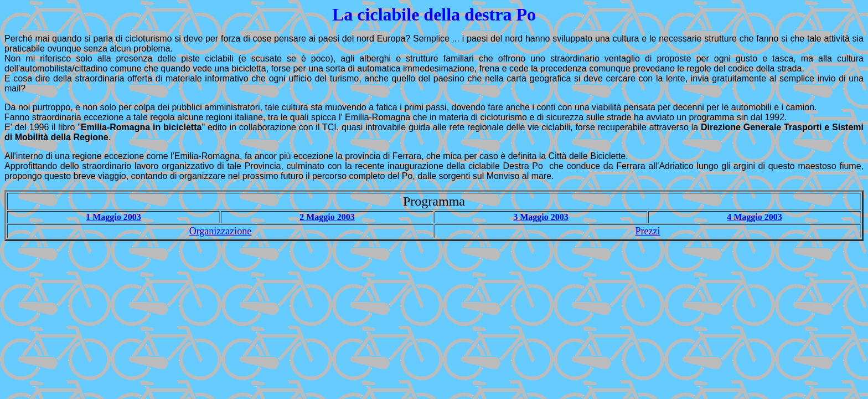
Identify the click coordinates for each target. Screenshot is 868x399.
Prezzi (648, 231)
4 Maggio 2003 (755, 217)
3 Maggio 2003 (541, 217)
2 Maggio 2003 (327, 217)
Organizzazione (221, 231)
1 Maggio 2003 (113, 217)
